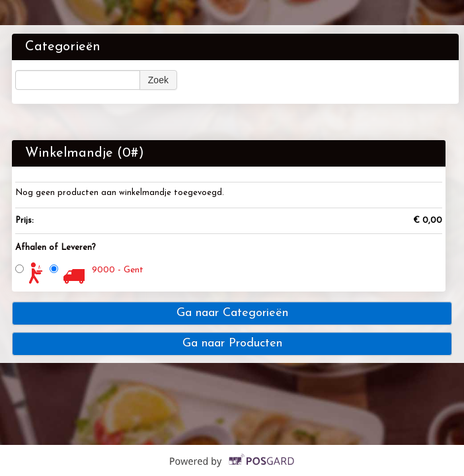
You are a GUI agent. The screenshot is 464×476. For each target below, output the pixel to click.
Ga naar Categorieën (232, 313)
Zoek (158, 80)
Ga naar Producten (232, 343)
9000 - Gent (118, 270)
